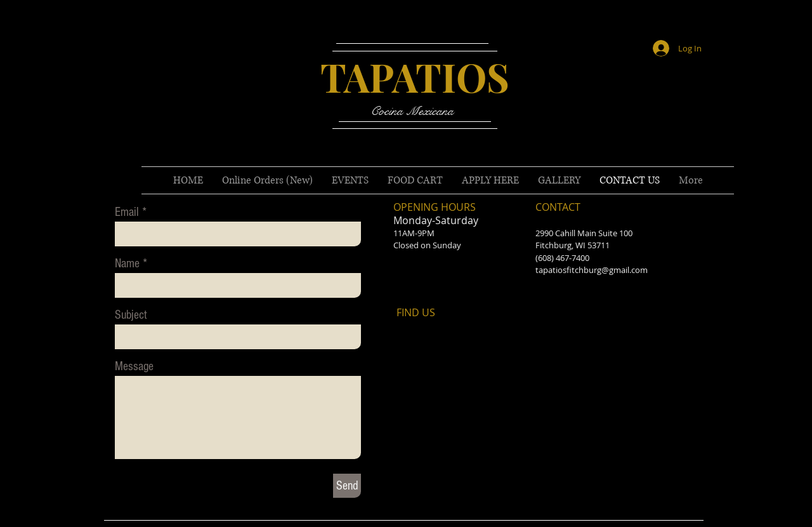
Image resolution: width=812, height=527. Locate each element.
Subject (131, 315)
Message (134, 366)
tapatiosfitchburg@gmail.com (592, 270)
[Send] (347, 486)
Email (127, 212)
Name (127, 263)
